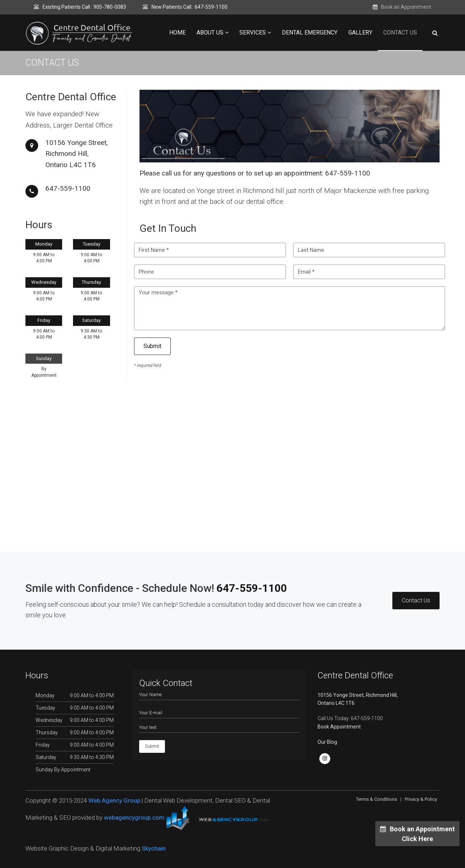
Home (177, 33)
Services (255, 33)
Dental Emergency (310, 33)
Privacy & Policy (421, 799)
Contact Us (400, 33)
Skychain (154, 848)
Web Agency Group (114, 800)
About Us (213, 33)
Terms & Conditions (377, 799)
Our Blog (327, 742)
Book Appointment (339, 727)
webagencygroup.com (134, 817)
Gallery (360, 33)
